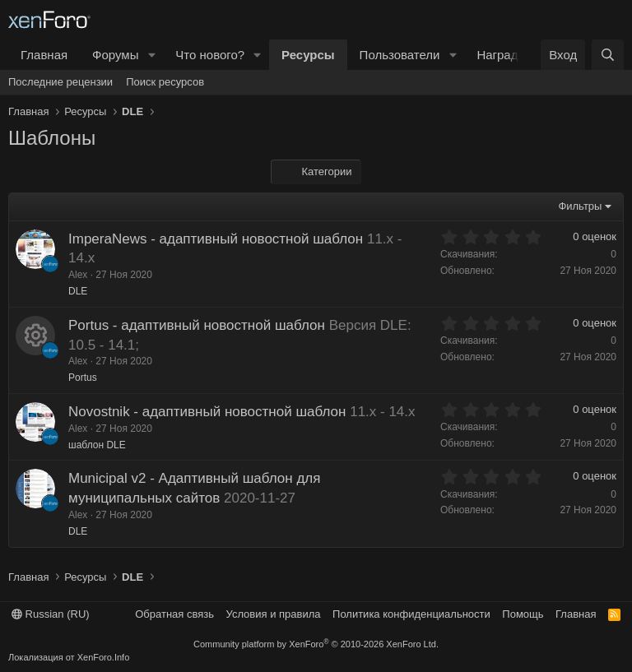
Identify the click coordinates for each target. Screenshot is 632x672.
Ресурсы (308, 55)
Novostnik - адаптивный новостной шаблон (207, 412)
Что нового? (210, 55)
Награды (502, 55)
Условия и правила (274, 614)
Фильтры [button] (580, 206)
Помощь (523, 614)
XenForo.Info (104, 657)
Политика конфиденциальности (411, 614)
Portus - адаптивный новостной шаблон (197, 325)
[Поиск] (608, 55)
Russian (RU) (51, 614)
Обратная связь (174, 614)
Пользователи (400, 55)
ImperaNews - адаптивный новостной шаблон (216, 239)
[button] (151, 55)
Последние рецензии (60, 82)
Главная (44, 55)
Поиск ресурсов (165, 82)
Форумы (115, 55)
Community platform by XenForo (316, 644)
